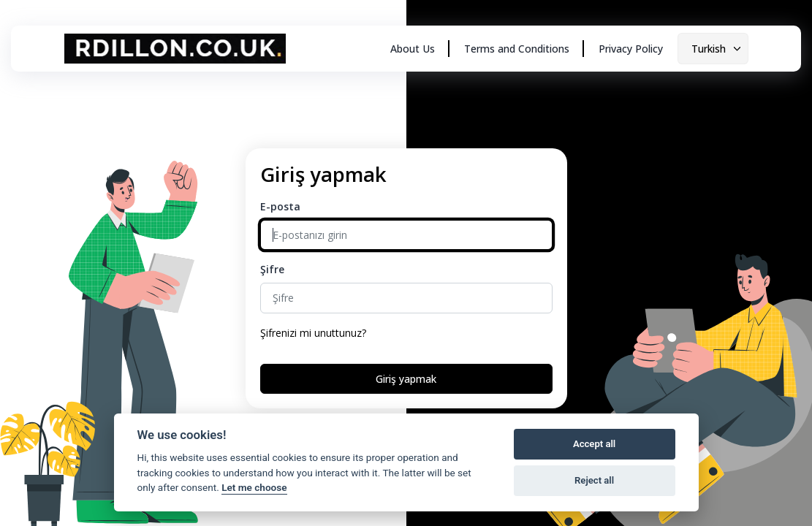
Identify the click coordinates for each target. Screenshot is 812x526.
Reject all (594, 480)
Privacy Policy (631, 49)
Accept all (594, 444)
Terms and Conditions (517, 49)
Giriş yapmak (406, 379)
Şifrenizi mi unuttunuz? (313, 333)
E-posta (280, 206)
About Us (413, 49)
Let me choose (254, 487)
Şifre (272, 269)
